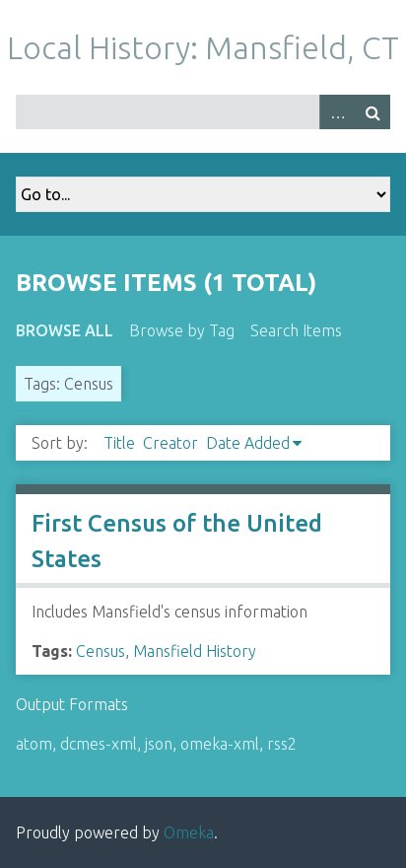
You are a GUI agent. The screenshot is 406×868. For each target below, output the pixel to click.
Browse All (65, 330)
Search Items (296, 330)
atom (34, 744)
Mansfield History (195, 651)
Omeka (189, 832)
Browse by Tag (182, 330)
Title (119, 443)
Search (372, 112)
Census (101, 651)
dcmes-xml (99, 744)
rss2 (282, 744)
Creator (170, 443)
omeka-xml (220, 744)
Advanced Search (337, 112)
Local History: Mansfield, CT (203, 47)
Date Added (248, 443)
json (159, 744)
